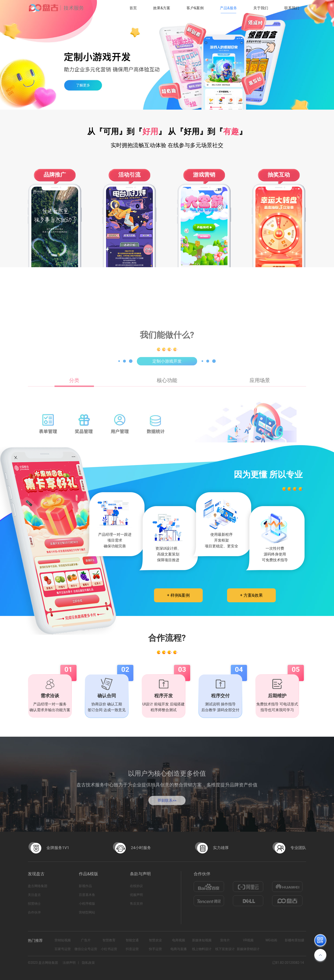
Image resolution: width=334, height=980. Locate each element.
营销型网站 (87, 912)
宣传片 (225, 940)
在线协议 (136, 886)
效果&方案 (162, 8)
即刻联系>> (167, 805)
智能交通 (132, 940)
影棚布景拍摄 (295, 940)
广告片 (86, 940)
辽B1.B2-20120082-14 (288, 963)
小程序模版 (87, 904)
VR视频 (248, 940)
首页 (133, 8)
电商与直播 (179, 949)
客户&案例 (195, 8)
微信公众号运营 (86, 949)
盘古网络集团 (38, 886)
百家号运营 (63, 949)
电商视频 (179, 940)
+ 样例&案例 (178, 595)
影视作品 (85, 886)
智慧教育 (109, 940)
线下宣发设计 (225, 949)
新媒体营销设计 (248, 949)
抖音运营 (132, 949)
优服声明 (136, 895)
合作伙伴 (34, 912)
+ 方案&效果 (251, 595)
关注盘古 (34, 895)
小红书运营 (109, 949)
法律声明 (69, 963)
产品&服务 (228, 8)
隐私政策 (88, 963)
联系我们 (292, 8)
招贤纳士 (34, 904)
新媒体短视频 (202, 940)
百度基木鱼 (87, 895)
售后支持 (136, 904)
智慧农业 (155, 940)
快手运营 (155, 949)
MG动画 (271, 940)
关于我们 (261, 8)
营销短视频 (63, 940)
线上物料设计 (202, 949)
